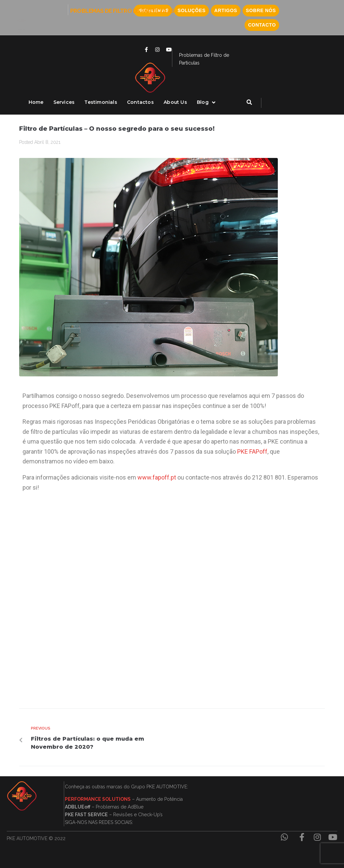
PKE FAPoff (252, 451)
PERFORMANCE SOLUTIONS (98, 799)
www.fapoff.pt (157, 477)
